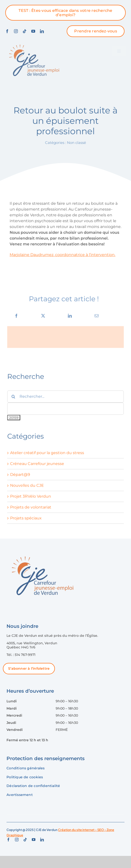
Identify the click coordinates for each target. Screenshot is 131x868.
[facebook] (7, 31)
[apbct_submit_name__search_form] (14, 419)
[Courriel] (97, 318)
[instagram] (16, 31)
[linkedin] (42, 31)
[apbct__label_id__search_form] (65, 410)
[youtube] (33, 31)
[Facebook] (16, 318)
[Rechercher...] (65, 398)
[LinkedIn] (70, 318)
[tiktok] (25, 31)
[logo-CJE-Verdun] (33, 44)
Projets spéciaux (26, 520)
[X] (43, 318)
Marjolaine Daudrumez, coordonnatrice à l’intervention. (62, 256)
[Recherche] (13, 398)
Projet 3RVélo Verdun (31, 498)
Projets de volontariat (31, 509)
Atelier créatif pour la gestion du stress (47, 455)
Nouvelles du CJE (27, 487)
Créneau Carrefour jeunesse (37, 465)
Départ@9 (20, 476)
